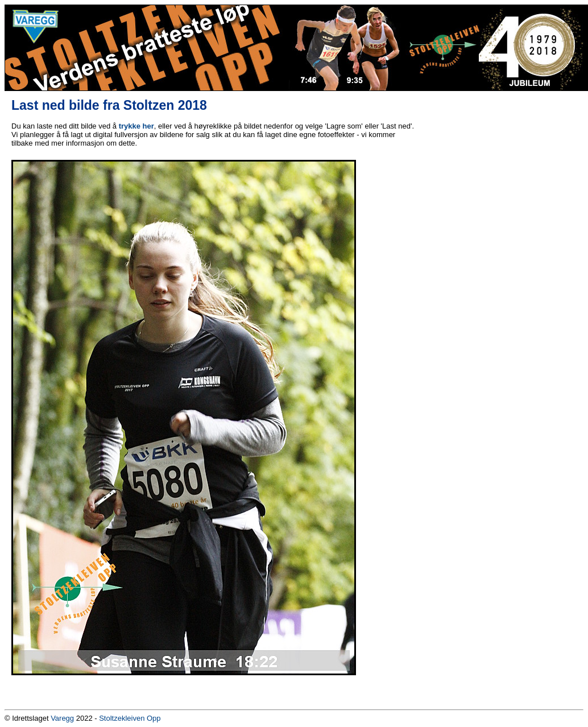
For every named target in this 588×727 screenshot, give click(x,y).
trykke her (136, 126)
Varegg (62, 718)
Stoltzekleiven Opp (130, 718)
